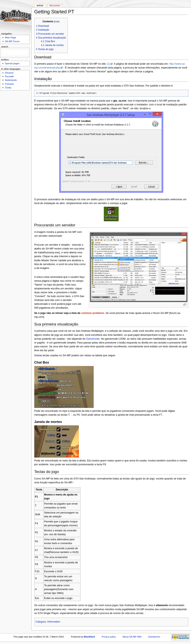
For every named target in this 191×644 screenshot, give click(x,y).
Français (9, 84)
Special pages (12, 63)
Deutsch (9, 73)
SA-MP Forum (12, 41)
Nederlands (11, 80)
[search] (15, 52)
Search (5, 47)
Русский (9, 76)
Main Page (10, 37)
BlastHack (90, 637)
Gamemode (93, 339)
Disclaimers (154, 637)
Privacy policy (109, 637)
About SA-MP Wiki (132, 637)
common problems (93, 313)
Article (40, 5)
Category (41, 622)
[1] (108, 64)
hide (56, 21)
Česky (8, 88)
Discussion (55, 5)
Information (54, 622)
